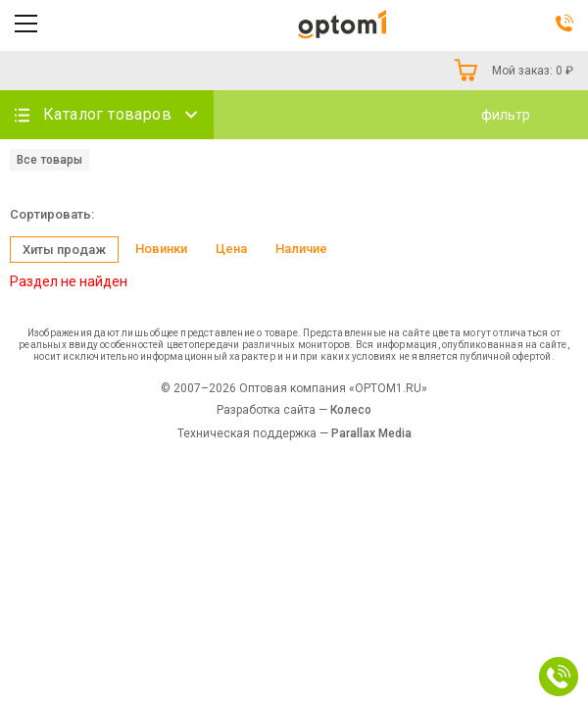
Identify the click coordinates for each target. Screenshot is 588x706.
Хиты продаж (64, 250)
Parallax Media (371, 433)
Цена (231, 249)
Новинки (161, 249)
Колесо (351, 410)
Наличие (301, 249)
